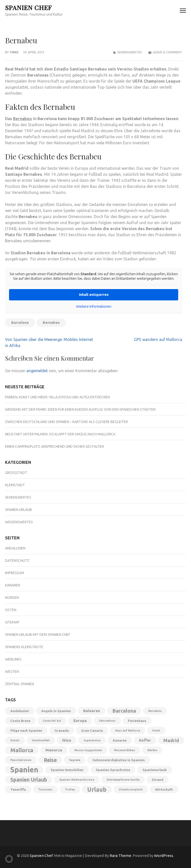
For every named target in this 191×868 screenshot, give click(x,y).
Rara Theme (120, 856)
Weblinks (13, 659)
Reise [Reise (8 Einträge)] (50, 760)
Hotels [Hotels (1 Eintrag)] (15, 740)
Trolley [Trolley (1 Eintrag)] (70, 789)
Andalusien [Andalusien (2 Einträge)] (20, 711)
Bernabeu (22, 119)
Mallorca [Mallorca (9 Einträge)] (22, 750)
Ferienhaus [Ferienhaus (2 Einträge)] (137, 721)
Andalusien (15, 548)
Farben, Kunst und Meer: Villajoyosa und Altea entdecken (57, 397)
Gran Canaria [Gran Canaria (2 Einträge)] (92, 731)
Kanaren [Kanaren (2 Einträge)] (120, 740)
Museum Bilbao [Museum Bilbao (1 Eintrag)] (125, 750)
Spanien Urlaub (18, 510)
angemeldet (37, 371)
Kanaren (13, 585)
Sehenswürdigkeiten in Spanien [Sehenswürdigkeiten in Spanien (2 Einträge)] (119, 760)
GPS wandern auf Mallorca (158, 339)
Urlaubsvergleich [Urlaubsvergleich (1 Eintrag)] (131, 789)
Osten (11, 610)
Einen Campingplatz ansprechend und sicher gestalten (54, 446)
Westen (12, 672)
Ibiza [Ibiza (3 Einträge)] (67, 740)
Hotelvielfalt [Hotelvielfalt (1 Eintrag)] (41, 740)
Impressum (15, 573)
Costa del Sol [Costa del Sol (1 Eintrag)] (52, 721)
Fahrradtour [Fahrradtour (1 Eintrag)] (107, 721)
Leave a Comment (168, 52)
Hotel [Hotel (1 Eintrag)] (156, 731)
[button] (9, 859)
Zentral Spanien (19, 684)
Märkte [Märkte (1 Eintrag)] (152, 750)
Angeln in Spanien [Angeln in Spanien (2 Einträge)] (56, 711)
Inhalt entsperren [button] (94, 295)
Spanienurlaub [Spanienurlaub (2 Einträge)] (155, 770)
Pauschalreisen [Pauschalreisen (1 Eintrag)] (21, 760)
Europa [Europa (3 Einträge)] (80, 721)
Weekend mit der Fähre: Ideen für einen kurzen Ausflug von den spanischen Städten (80, 409)
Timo (14, 52)
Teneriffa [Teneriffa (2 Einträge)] (18, 789)
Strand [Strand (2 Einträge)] (158, 780)
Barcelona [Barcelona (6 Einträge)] (124, 711)
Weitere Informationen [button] (94, 306)
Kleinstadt (15, 485)
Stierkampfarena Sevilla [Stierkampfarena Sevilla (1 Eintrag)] (123, 780)
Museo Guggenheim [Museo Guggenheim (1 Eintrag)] (88, 750)
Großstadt (16, 473)
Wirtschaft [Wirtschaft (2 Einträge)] (164, 789)
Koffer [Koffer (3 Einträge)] (145, 740)
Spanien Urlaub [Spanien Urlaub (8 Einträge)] (29, 780)
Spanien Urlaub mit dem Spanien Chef (38, 635)
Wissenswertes (19, 522)
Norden (12, 598)
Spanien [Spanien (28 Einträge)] (24, 770)
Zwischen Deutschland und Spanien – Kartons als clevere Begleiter (66, 422)
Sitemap (12, 622)
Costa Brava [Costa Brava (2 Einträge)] (20, 721)
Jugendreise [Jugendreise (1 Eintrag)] (92, 740)
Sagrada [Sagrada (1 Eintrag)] (75, 760)
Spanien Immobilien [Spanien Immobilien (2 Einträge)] (67, 770)
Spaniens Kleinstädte (24, 647)
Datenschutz (17, 561)
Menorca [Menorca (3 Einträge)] (54, 750)
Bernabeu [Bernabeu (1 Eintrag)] (155, 711)
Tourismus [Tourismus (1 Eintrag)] (45, 789)
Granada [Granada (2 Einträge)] (62, 731)
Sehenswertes (130, 52)
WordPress (164, 856)
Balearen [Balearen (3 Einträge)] (92, 711)
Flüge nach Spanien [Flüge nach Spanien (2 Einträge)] (26, 731)
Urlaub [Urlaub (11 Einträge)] (97, 789)
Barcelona (20, 323)
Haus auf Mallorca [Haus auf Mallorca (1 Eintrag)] (128, 731)
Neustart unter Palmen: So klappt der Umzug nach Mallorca (60, 434)
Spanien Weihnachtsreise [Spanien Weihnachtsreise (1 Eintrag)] (77, 780)
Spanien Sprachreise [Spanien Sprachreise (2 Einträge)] (113, 770)
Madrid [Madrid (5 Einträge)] (171, 740)
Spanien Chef (28, 7)
